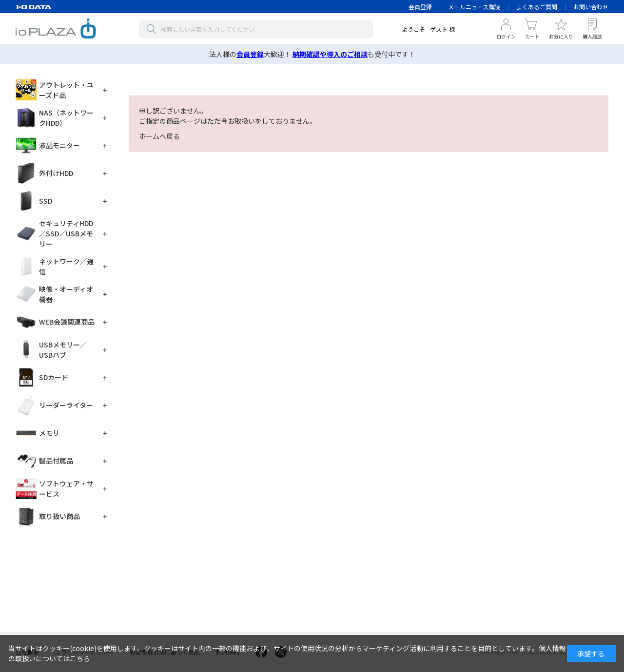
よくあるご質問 (537, 7)
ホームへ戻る (159, 136)
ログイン (506, 36)
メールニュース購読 (474, 7)
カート (532, 36)
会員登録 (420, 7)
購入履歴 (592, 36)
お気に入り (561, 36)
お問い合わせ (591, 7)
